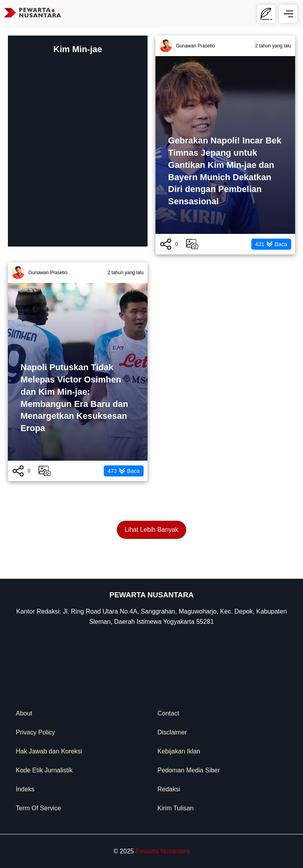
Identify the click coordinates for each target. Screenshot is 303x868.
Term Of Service (38, 808)
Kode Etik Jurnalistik (44, 770)
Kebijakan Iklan (179, 751)
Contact (168, 713)
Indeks (25, 789)
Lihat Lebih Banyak (151, 530)
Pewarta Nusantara (163, 851)
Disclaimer (172, 732)
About (24, 713)
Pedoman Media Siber (189, 770)
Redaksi (169, 789)
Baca (271, 244)
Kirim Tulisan (176, 808)
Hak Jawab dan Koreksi (49, 751)
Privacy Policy (36, 732)
